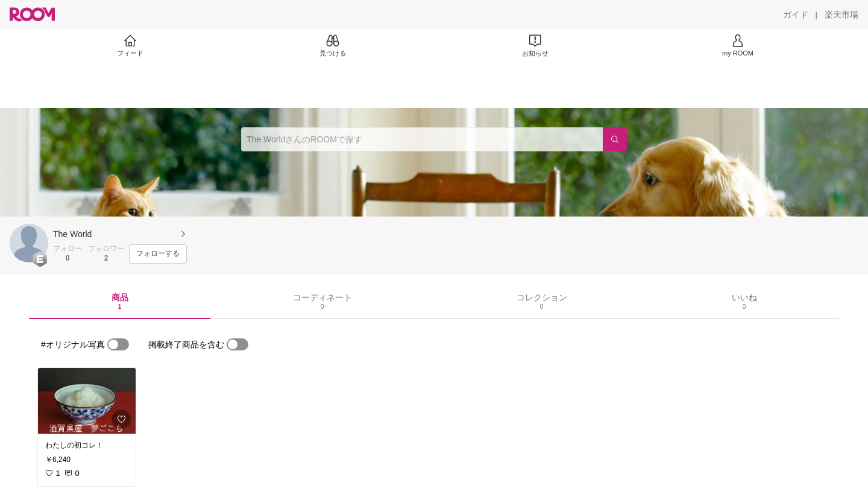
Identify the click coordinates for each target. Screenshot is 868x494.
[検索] (615, 139)
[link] (87, 401)
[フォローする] (158, 254)
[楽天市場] (841, 14)
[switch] (118, 344)
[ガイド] (796, 14)
